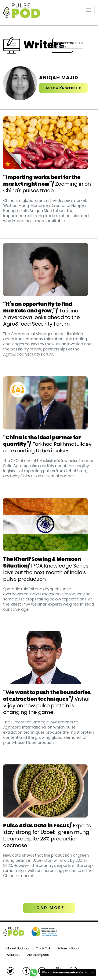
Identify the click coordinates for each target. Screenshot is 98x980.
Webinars (13, 955)
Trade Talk (43, 949)
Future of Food (68, 949)
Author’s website (63, 88)
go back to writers (68, 45)
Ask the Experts (38, 955)
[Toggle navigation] (89, 10)
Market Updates (18, 949)
